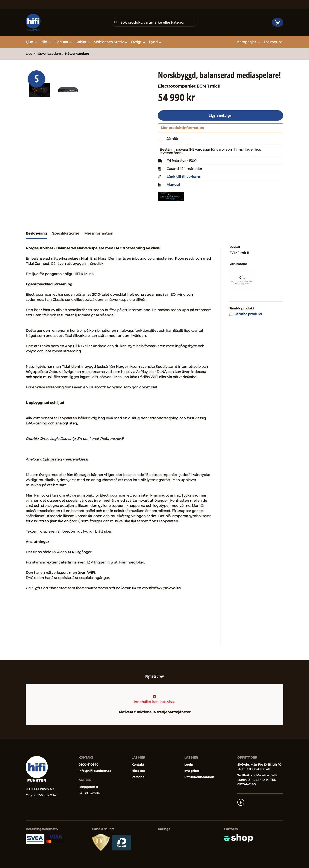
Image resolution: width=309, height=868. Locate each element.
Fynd (155, 42)
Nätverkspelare (77, 54)
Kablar (83, 42)
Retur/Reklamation (199, 777)
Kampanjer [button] (249, 42)
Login (189, 765)
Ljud (31, 42)
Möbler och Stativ (111, 42)
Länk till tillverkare (183, 179)
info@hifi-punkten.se (95, 771)
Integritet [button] (192, 771)
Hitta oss (138, 771)
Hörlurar (63, 42)
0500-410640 (88, 765)
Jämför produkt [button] (246, 316)
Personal (138, 777)
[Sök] (154, 22)
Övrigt (138, 42)
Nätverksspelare (49, 54)
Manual (173, 187)
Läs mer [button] (273, 42)
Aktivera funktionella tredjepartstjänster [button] (154, 712)
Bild (46, 42)
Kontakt (138, 765)
